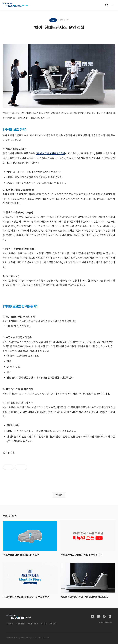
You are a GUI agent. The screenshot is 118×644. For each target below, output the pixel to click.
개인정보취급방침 (105, 623)
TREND (10, 624)
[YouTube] (92, 616)
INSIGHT (20, 624)
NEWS (44, 624)
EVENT (53, 624)
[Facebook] (104, 616)
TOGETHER (32, 624)
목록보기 (59, 495)
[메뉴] (113, 5)
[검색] (107, 5)
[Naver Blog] (110, 616)
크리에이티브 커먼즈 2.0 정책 (51, 153)
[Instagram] (98, 616)
